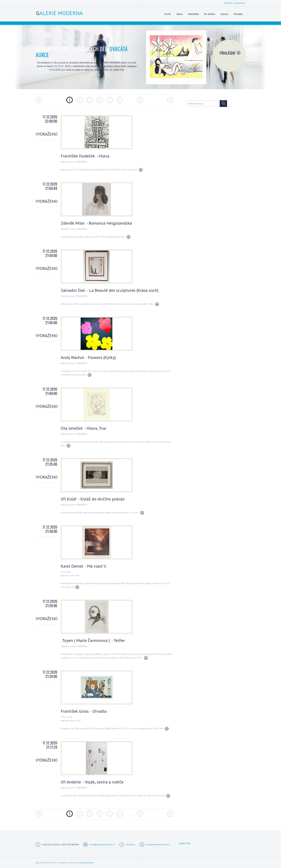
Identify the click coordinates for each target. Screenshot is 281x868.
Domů (168, 14)
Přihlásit (228, 3)
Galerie (224, 14)
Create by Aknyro (85, 863)
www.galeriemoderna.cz (158, 844)
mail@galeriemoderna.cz (102, 844)
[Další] (170, 100)
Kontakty (238, 14)
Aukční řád (184, 843)
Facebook (130, 844)
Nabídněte (193, 14)
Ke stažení (210, 14)
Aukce (179, 14)
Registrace (240, 3)
